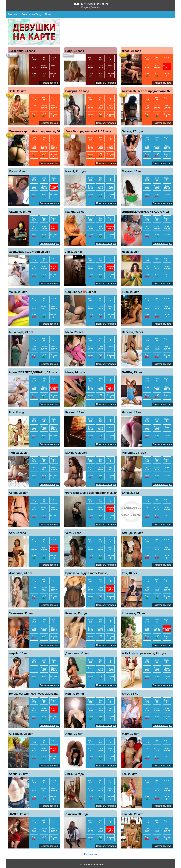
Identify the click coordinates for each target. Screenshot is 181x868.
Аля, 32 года (17, 533)
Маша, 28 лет (18, 292)
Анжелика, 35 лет (21, 734)
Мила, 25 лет (74, 332)
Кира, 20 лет (130, 292)
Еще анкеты (90, 854)
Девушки (13, 14)
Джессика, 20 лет (77, 653)
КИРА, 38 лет (131, 694)
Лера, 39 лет (130, 252)
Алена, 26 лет (18, 774)
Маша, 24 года (75, 372)
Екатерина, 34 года (22, 51)
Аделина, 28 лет (20, 212)
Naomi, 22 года (76, 171)
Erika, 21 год (130, 493)
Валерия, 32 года (77, 91)
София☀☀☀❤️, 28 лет (81, 292)
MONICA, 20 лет (76, 453)
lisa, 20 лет (129, 774)
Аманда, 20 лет (132, 533)
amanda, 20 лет (132, 814)
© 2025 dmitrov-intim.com (91, 865)
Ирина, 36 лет (75, 694)
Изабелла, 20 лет (21, 573)
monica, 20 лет (19, 453)
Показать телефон (49, 83)
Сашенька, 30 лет (21, 613)
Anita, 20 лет (74, 734)
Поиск (48, 14)
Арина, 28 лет (18, 493)
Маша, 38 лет (18, 171)
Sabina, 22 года (132, 131)
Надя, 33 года (75, 51)
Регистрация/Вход (31, 14)
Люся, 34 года (132, 51)
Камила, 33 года (76, 613)
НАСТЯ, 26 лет (19, 814)
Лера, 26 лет (74, 252)
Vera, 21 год (73, 533)
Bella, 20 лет (17, 91)
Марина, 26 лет (132, 171)
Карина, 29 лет (75, 212)
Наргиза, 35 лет (133, 332)
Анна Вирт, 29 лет (21, 332)
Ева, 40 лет (130, 573)
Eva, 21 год (16, 412)
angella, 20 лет (19, 653)
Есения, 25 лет (76, 412)
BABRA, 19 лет (132, 372)
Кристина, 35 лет (134, 613)
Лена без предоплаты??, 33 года (88, 131)
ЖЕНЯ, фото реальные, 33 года (144, 653)
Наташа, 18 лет (132, 412)
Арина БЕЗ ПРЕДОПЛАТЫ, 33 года (33, 372)
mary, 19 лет (130, 734)
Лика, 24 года (75, 774)
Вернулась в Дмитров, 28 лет (29, 252)
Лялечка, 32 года (77, 814)
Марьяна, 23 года (134, 453)
